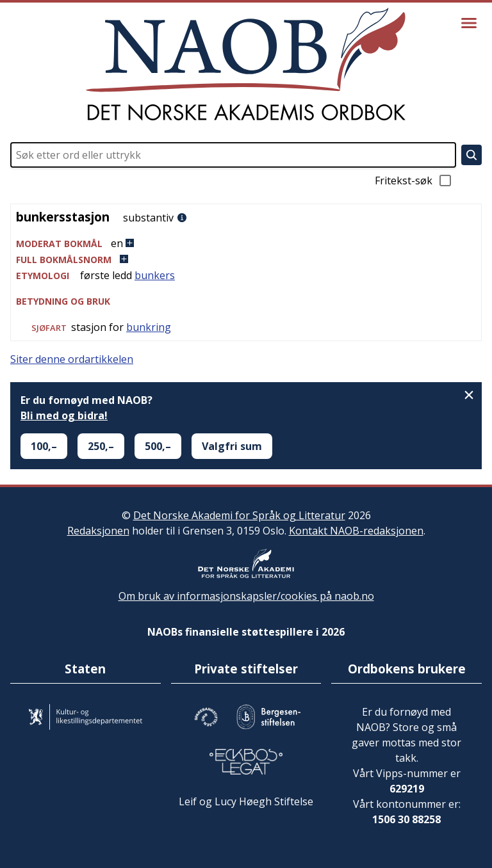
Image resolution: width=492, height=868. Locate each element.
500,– (158, 446)
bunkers (155, 275)
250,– (101, 446)
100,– (44, 446)
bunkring (149, 327)
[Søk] (471, 155)
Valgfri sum (232, 446)
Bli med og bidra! (64, 415)
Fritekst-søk (414, 181)
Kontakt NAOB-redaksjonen (356, 531)
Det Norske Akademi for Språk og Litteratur (239, 515)
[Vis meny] (469, 23)
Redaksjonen (98, 531)
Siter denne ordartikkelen (72, 359)
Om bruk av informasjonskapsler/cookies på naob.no (246, 596)
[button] (246, 244)
